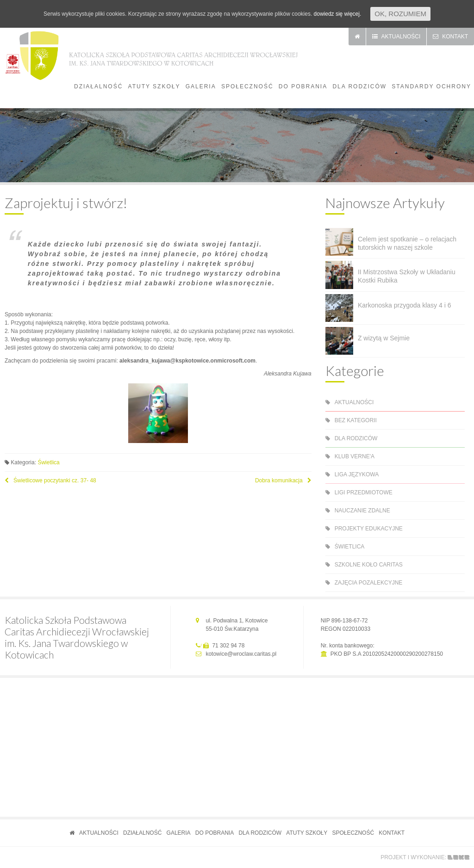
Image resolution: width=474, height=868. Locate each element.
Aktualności (354, 402)
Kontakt (392, 833)
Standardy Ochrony (431, 86)
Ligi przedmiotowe (364, 492)
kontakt (450, 37)
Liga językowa (357, 474)
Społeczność (247, 86)
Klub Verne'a (355, 456)
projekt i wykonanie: (413, 857)
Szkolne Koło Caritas (369, 565)
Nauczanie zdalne (362, 511)
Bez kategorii (356, 420)
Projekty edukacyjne (369, 529)
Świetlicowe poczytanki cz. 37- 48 (55, 480)
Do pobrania (303, 86)
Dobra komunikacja (279, 480)
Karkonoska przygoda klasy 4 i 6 (405, 305)
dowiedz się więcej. (338, 14)
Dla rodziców (359, 86)
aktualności (396, 37)
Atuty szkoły (154, 86)
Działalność (98, 86)
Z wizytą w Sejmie (384, 338)
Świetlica (48, 462)
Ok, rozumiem (400, 14)
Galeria (201, 86)
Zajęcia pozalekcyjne (369, 583)
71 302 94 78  (229, 646)
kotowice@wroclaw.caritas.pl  (242, 654)
